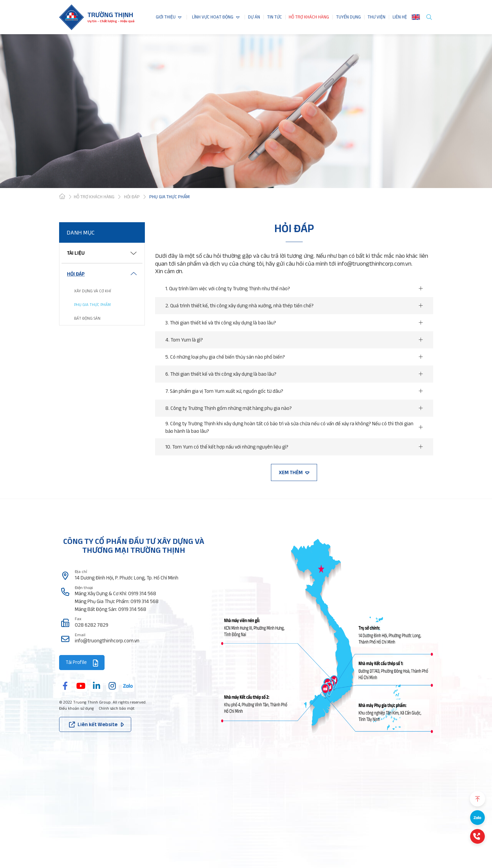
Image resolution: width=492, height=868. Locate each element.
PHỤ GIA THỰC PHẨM (92, 304)
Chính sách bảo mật (117, 708)
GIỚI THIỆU (166, 17)
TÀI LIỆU (76, 253)
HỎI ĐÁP (76, 274)
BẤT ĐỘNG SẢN (87, 318)
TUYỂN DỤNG (348, 17)
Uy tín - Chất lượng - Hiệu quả (111, 21)
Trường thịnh (110, 15)
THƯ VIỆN (377, 17)
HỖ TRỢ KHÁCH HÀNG (309, 17)
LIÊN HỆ (400, 17)
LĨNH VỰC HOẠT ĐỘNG (213, 17)
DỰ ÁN (254, 17)
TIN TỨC (275, 17)
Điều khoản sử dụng (77, 708)
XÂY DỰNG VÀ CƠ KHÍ (93, 291)
